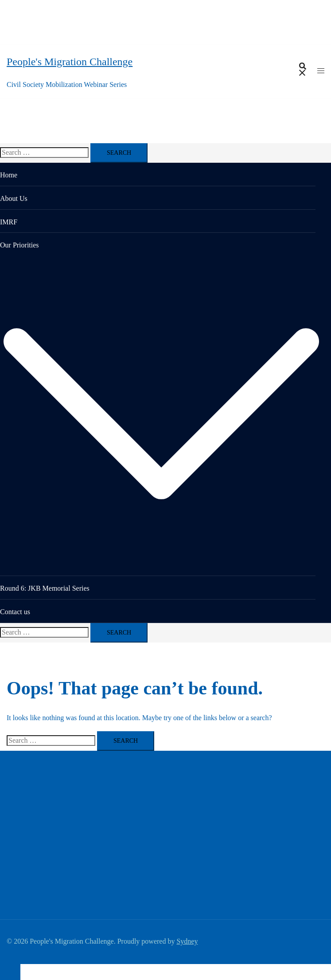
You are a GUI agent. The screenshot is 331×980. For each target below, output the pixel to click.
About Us (14, 198)
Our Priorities (19, 245)
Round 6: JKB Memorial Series (45, 588)
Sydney (187, 941)
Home (9, 175)
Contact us (15, 612)
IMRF (9, 222)
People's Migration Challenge (70, 62)
